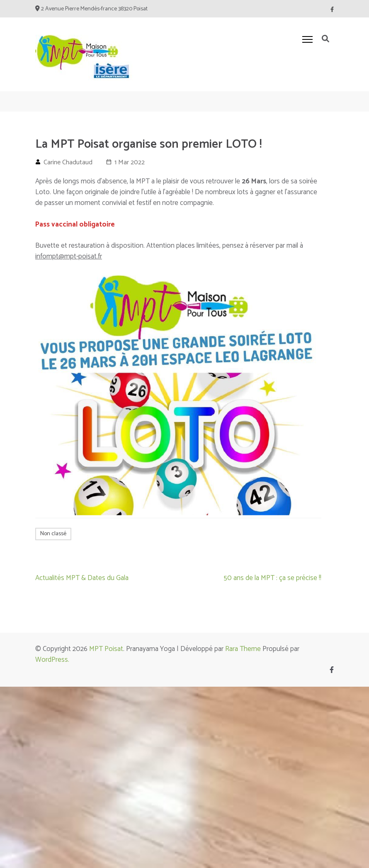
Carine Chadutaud (68, 162)
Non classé (53, 534)
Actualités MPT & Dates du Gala (82, 578)
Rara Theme (243, 649)
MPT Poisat (106, 649)
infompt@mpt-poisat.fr (69, 256)
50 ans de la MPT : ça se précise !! (272, 578)
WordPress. (52, 660)
